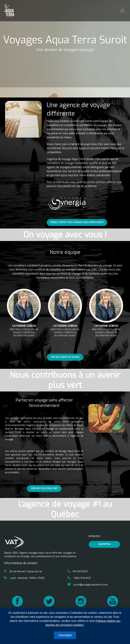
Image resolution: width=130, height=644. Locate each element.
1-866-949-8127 (79, 578)
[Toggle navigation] (123, 11)
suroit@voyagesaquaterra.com (88, 585)
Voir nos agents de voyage (65, 357)
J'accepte (65, 635)
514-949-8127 (78, 571)
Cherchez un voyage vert (44, 488)
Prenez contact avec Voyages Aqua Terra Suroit (77, 222)
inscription (104, 544)
